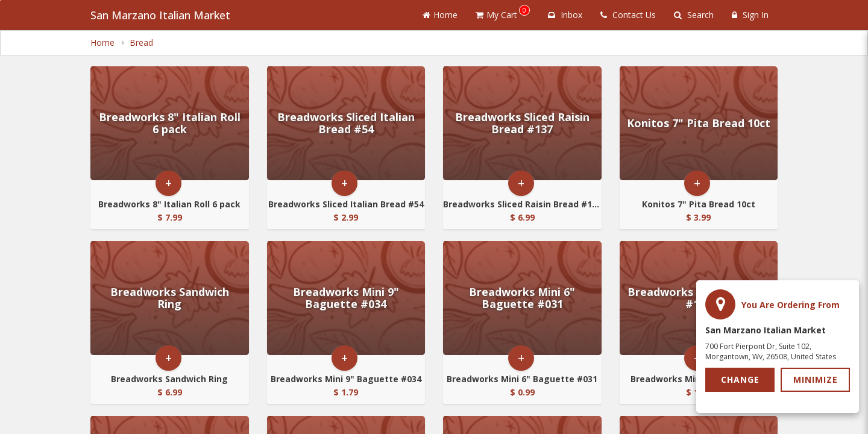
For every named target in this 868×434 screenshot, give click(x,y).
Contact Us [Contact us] (628, 15)
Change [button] (740, 379)
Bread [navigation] (141, 42)
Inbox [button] (565, 15)
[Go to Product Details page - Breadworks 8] (170, 123)
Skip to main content (0, 0)
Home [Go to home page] (440, 15)
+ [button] (168, 183)
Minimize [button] (816, 379)
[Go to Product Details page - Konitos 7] (699, 123)
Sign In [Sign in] (750, 15)
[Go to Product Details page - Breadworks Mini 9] (346, 298)
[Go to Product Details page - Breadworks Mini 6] (522, 298)
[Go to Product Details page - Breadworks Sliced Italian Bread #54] (346, 123)
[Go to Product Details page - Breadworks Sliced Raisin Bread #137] (522, 123)
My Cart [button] (503, 13)
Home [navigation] (104, 42)
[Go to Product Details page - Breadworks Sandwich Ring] (170, 298)
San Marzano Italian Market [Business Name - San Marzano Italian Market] (160, 15)
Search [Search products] (694, 15)
